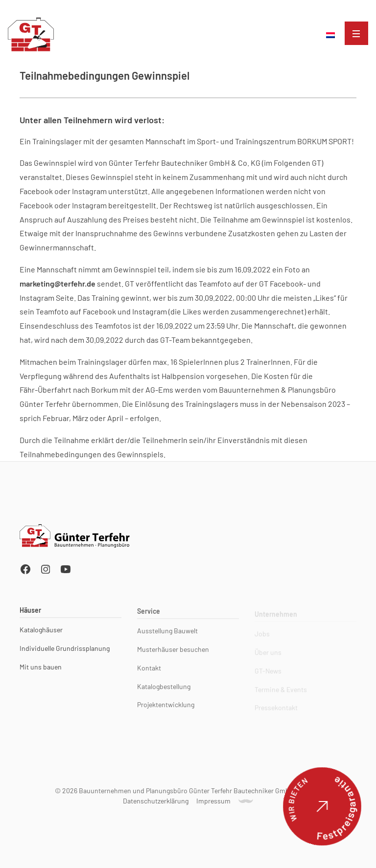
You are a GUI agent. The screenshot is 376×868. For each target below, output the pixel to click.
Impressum (213, 802)
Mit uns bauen (41, 668)
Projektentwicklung (166, 708)
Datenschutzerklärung (156, 802)
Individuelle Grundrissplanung (65, 650)
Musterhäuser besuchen (173, 653)
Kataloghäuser (41, 631)
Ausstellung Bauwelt (167, 634)
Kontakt (149, 671)
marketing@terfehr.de (58, 283)
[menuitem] (330, 35)
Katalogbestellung (164, 690)
